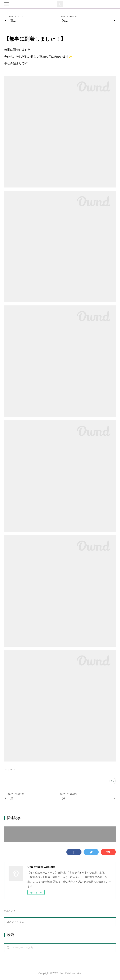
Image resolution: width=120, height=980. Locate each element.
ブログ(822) (10, 770)
